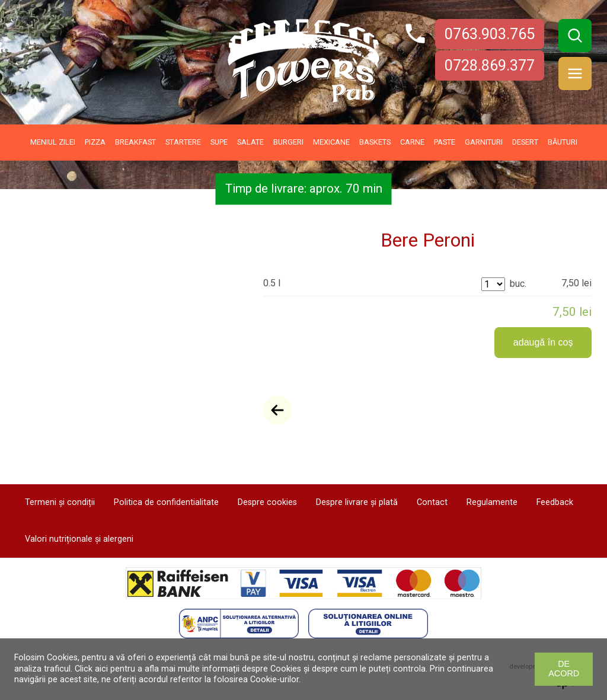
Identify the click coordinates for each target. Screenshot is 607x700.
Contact (432, 502)
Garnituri (484, 142)
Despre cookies (267, 502)
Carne (412, 142)
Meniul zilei (53, 142)
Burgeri (288, 142)
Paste (445, 142)
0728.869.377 (490, 65)
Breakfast (135, 142)
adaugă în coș (543, 342)
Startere (183, 142)
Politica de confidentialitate (166, 502)
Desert (525, 142)
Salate (250, 142)
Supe (219, 142)
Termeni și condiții (60, 502)
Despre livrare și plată (357, 502)
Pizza (95, 142)
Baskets (375, 142)
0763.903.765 (490, 34)
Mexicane (331, 142)
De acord (564, 669)
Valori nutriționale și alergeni (79, 539)
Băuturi (563, 142)
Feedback (555, 502)
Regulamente (492, 502)
